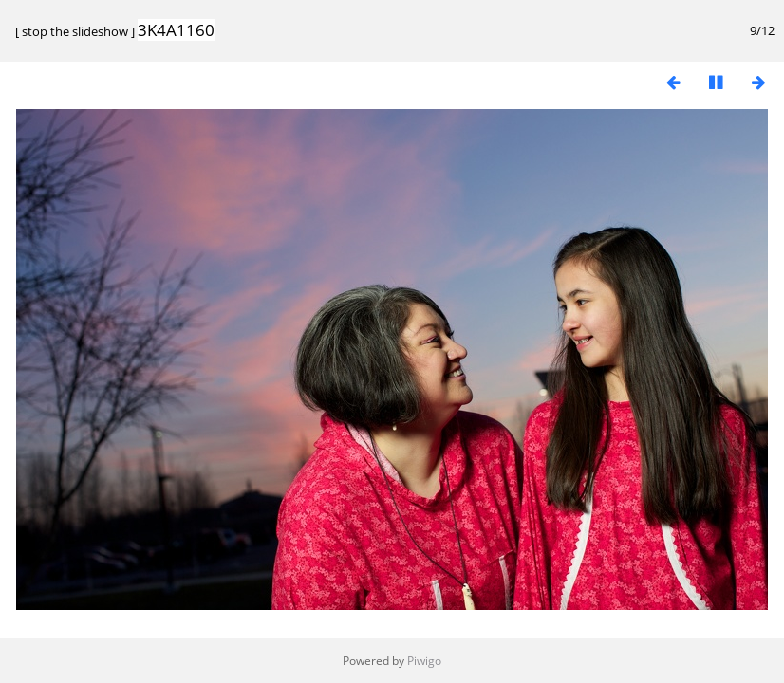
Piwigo (424, 661)
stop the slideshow (75, 31)
